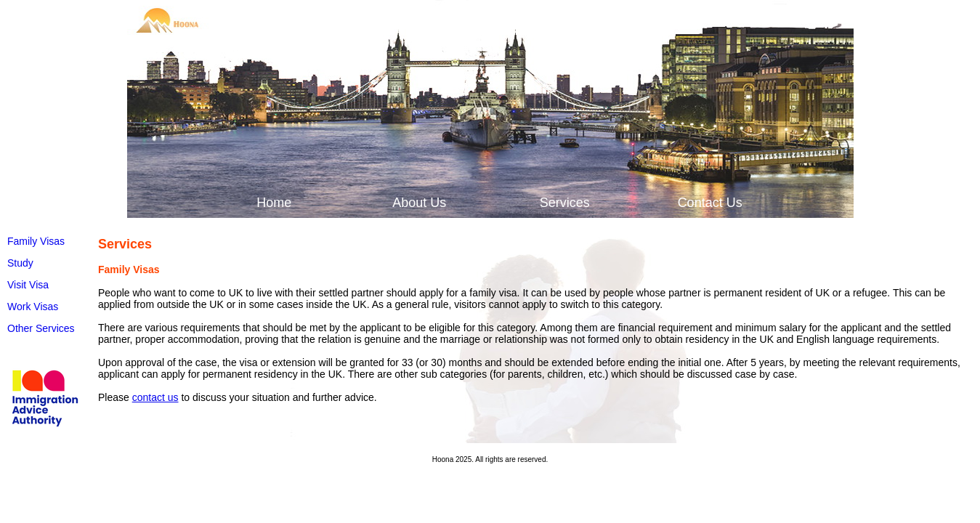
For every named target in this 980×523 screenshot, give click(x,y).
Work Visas (33, 307)
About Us (419, 203)
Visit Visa (28, 285)
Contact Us (710, 203)
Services (565, 203)
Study (20, 263)
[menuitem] (272, 203)
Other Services (41, 328)
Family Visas (36, 241)
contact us (155, 397)
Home (274, 203)
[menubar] (490, 203)
